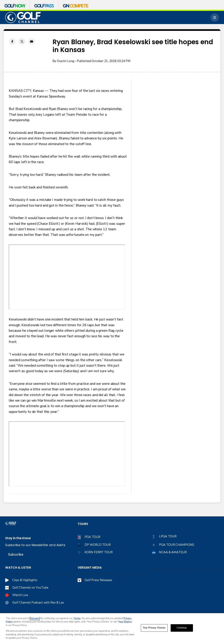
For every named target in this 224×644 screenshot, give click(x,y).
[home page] (23, 17)
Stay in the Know (18, 538)
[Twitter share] (22, 41)
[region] (112, 629)
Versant (35, 618)
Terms (77, 618)
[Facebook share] (12, 41)
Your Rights (125, 622)
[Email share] (32, 41)
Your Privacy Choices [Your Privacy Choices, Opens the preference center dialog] (154, 628)
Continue (182, 628)
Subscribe (16, 554)
